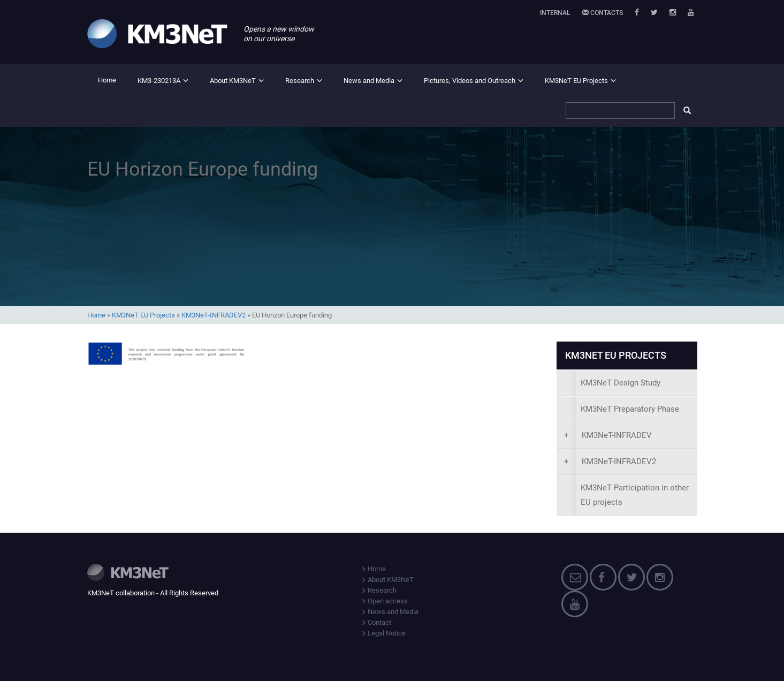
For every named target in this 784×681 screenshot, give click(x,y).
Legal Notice (383, 633)
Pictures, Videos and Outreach (470, 81)
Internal (555, 13)
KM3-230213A (159, 81)
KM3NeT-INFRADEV (608, 435)
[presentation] (627, 436)
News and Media (369, 81)
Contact (376, 622)
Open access (384, 601)
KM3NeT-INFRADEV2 (214, 315)
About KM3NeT (233, 81)
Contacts (603, 13)
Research (300, 81)
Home (107, 80)
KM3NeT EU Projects (576, 81)
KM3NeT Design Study (621, 383)
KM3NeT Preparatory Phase (630, 409)
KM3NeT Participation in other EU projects (635, 495)
